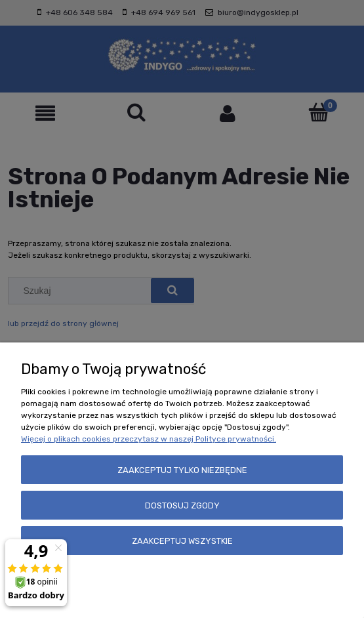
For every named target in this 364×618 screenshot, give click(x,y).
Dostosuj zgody (182, 505)
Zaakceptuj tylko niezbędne (182, 470)
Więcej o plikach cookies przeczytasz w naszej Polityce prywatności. (149, 439)
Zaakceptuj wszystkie (182, 541)
